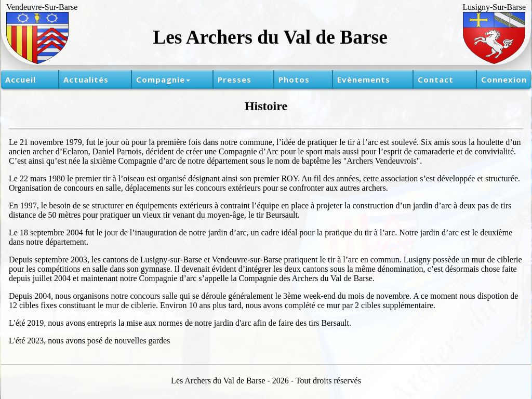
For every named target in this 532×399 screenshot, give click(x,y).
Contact (436, 79)
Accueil (21, 79)
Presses (235, 79)
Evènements (364, 79)
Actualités (86, 79)
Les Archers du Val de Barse (270, 37)
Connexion (504, 79)
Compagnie (163, 79)
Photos (294, 79)
